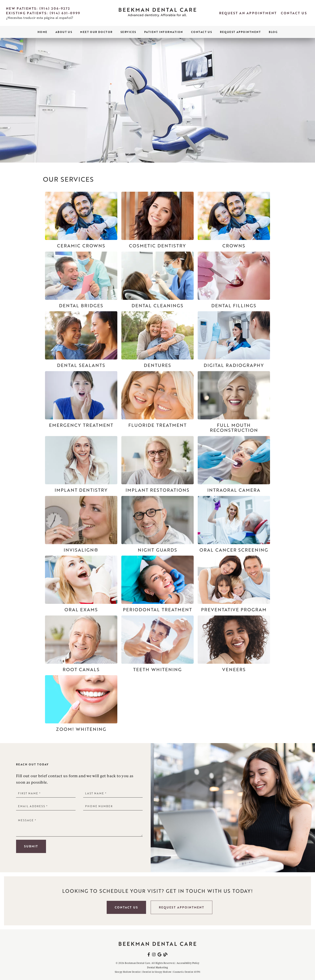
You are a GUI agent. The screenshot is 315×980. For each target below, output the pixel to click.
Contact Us (202, 32)
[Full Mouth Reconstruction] (234, 402)
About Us (64, 32)
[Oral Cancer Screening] (234, 524)
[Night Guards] (157, 524)
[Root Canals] (81, 644)
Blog (273, 32)
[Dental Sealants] (81, 340)
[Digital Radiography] (234, 340)
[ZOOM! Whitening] (81, 704)
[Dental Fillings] (234, 280)
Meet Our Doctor (96, 32)
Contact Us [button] (126, 907)
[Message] (79, 826)
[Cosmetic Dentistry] (157, 220)
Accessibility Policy (188, 963)
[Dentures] (157, 340)
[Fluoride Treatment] (157, 399)
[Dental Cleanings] (157, 280)
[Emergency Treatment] (81, 399)
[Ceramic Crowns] (81, 220)
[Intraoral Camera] (234, 464)
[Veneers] (234, 644)
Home (42, 32)
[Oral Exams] (81, 584)
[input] (46, 793)
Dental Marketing (157, 967)
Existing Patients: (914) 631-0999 (43, 13)
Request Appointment (240, 32)
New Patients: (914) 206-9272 (38, 8)
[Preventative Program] (234, 584)
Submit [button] (31, 846)
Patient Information (164, 32)
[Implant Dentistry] (81, 464)
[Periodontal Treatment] (157, 584)
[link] (157, 13)
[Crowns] (234, 220)
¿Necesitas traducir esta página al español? (40, 18)
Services (128, 32)
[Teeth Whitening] (157, 644)
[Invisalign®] (81, 524)
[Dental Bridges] (81, 280)
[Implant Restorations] (157, 464)
